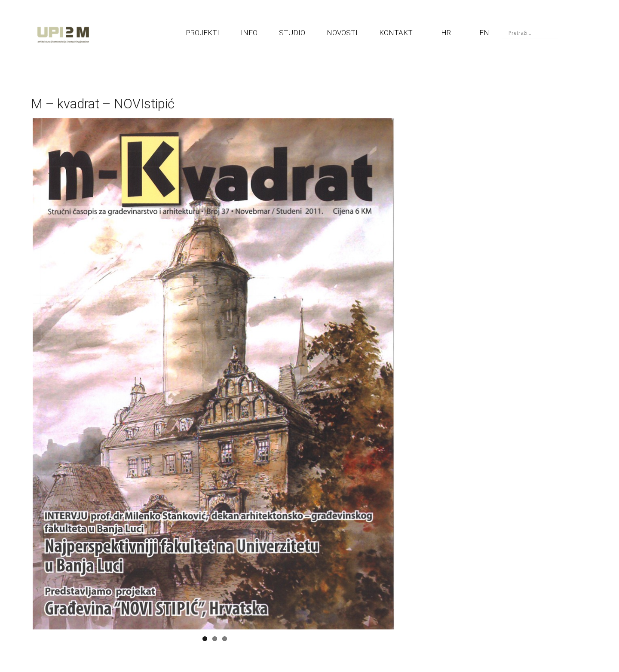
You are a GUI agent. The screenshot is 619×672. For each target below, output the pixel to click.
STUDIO (292, 33)
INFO (249, 33)
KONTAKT (396, 33)
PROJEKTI (202, 33)
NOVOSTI (342, 33)
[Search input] (532, 33)
